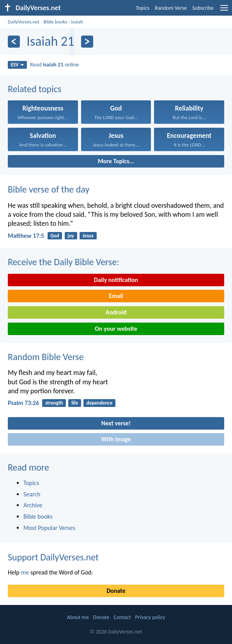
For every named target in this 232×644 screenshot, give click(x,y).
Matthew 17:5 (26, 236)
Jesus (88, 236)
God (55, 236)
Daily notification (116, 280)
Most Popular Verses (49, 528)
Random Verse (171, 8)
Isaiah (77, 22)
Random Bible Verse (46, 357)
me (25, 572)
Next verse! (116, 423)
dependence (100, 403)
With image (116, 439)
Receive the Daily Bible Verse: (64, 262)
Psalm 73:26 (23, 403)
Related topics (35, 89)
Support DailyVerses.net (53, 557)
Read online (54, 64)
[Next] (87, 42)
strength (54, 403)
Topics (143, 8)
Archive (33, 505)
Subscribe (203, 8)
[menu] (224, 11)
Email (116, 296)
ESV (17, 65)
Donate (116, 591)
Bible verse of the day (49, 189)
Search (32, 494)
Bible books (55, 22)
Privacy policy (150, 617)
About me (78, 617)
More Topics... (116, 161)
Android (116, 312)
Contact (122, 617)
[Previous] (14, 42)
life (75, 403)
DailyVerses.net (24, 22)
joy (71, 236)
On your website (116, 329)
